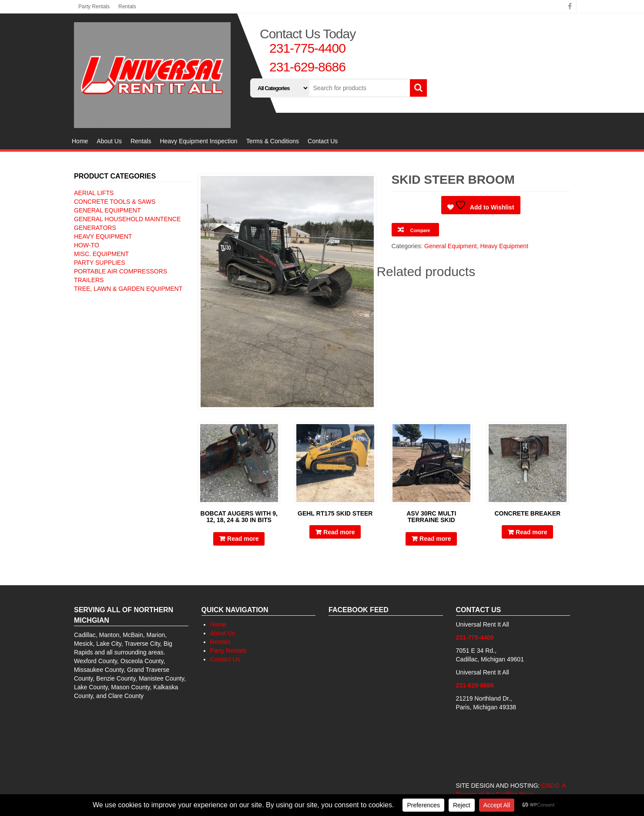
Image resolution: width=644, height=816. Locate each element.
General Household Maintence (127, 219)
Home (80, 141)
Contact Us (323, 141)
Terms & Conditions (273, 141)
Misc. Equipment (101, 254)
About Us (109, 141)
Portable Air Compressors (121, 271)
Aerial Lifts (94, 193)
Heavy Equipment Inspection (198, 141)
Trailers (89, 280)
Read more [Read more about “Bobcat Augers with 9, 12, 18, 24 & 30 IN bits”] (243, 539)
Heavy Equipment (103, 236)
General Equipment (107, 210)
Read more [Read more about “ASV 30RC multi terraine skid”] (435, 539)
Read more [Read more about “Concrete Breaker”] (531, 532)
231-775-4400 (307, 48)
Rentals (127, 7)
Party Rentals (94, 7)
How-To (87, 245)
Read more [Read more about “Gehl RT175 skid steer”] (339, 532)
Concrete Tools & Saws (115, 202)
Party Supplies (100, 263)
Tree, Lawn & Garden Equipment (128, 289)
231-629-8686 (307, 67)
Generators (95, 228)
